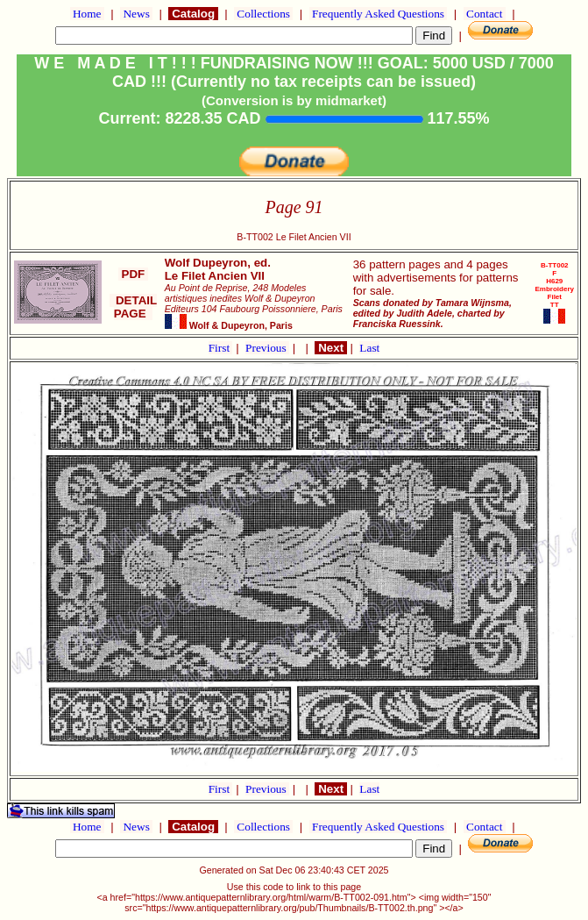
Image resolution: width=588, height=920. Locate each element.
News (136, 14)
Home (87, 14)
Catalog (193, 14)
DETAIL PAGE (134, 307)
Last (369, 348)
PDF (133, 274)
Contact (485, 14)
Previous (267, 348)
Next (330, 348)
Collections (263, 14)
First (221, 348)
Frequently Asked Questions (379, 14)
